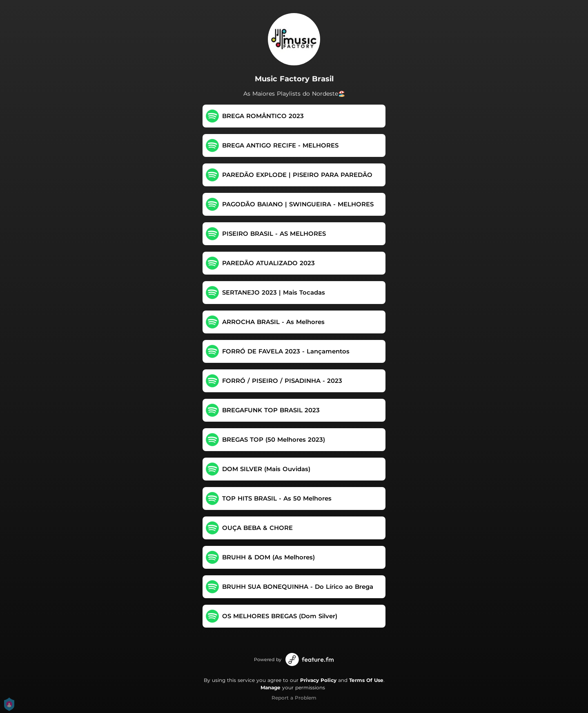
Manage (271, 687)
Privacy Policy (318, 680)
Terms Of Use (366, 680)
